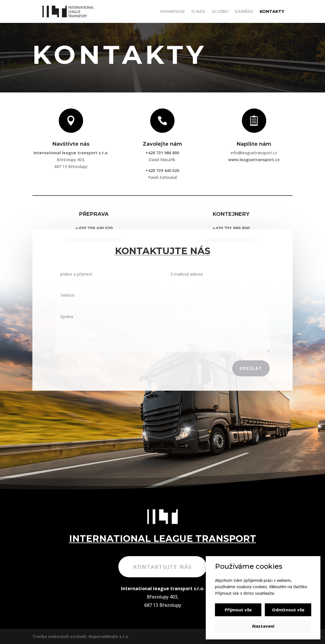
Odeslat (251, 368)
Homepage (173, 12)
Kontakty (272, 12)
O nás (198, 12)
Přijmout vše (238, 610)
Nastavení (263, 626)
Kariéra (244, 12)
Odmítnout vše (288, 610)
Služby (220, 12)
